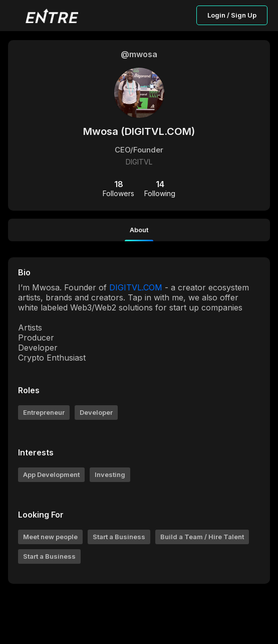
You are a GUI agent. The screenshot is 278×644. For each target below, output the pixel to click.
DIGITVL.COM (136, 287)
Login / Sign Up (232, 15)
